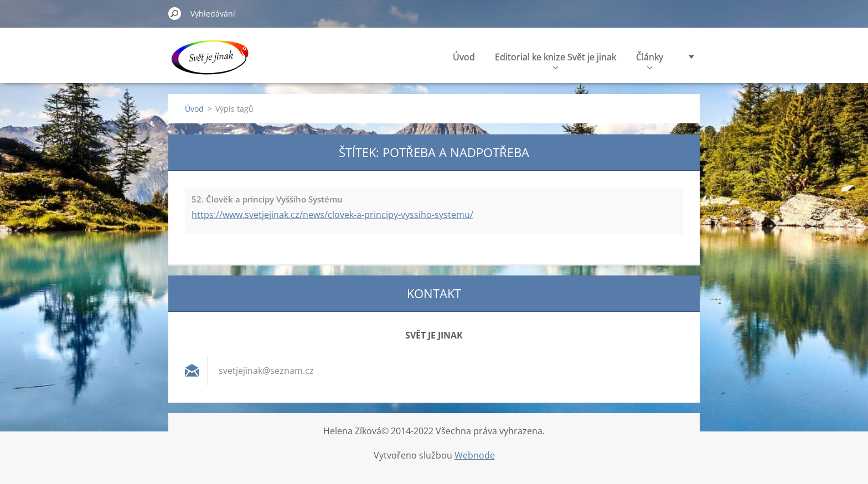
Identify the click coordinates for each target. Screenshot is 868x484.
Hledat (175, 13)
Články (650, 60)
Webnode (475, 455)
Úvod (464, 57)
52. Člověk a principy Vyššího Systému (267, 199)
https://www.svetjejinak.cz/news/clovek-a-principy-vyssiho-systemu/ (332, 215)
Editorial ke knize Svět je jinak (556, 60)
